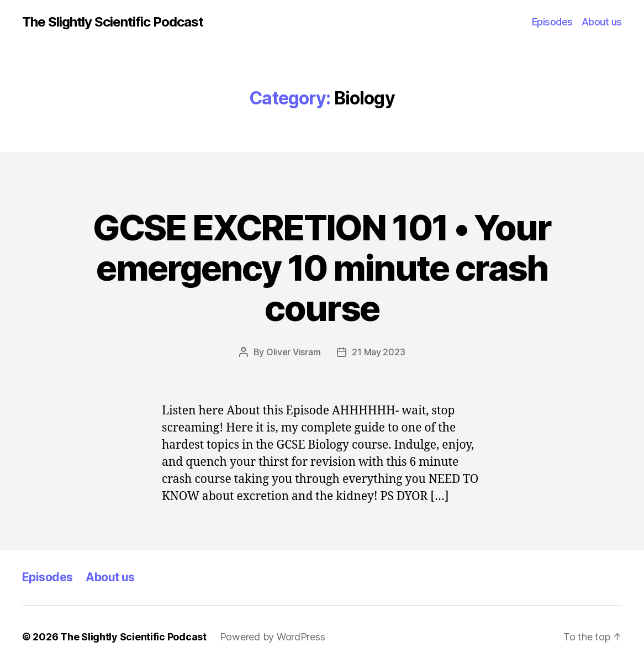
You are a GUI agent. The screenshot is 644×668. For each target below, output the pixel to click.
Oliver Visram (294, 352)
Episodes (552, 22)
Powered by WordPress (273, 637)
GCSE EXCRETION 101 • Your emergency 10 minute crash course (322, 268)
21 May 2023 (378, 352)
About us (602, 22)
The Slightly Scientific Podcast (113, 22)
